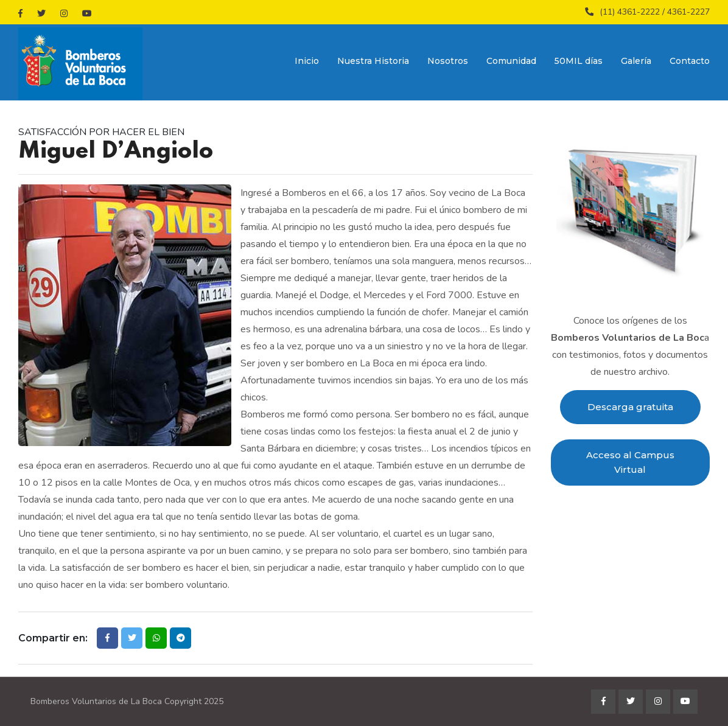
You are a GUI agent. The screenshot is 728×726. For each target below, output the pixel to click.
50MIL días (579, 61)
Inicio (307, 61)
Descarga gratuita (630, 407)
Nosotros (448, 61)
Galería (636, 61)
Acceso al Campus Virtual (630, 462)
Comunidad (511, 61)
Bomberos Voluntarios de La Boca (96, 701)
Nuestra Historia (373, 61)
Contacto (690, 61)
